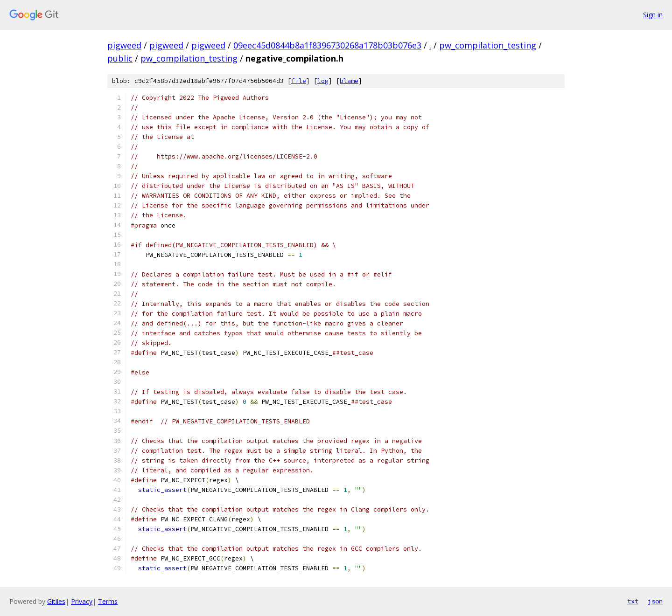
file (299, 81)
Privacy (82, 601)
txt (633, 601)
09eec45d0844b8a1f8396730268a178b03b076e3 (327, 45)
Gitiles (56, 601)
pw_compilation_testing (488, 45)
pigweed (124, 45)
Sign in (653, 15)
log (323, 81)
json (655, 601)
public (120, 58)
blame (349, 81)
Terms (108, 601)
